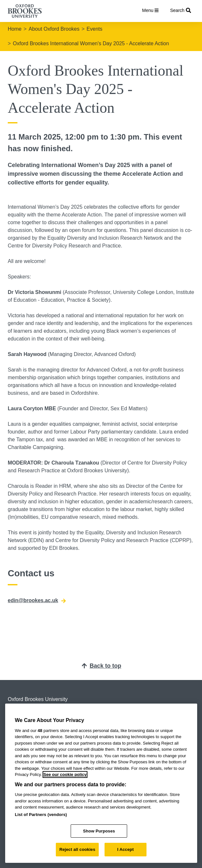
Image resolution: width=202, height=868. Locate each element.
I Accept (125, 849)
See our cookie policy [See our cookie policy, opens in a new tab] (65, 774)
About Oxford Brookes (54, 29)
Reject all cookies (77, 849)
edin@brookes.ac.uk (37, 601)
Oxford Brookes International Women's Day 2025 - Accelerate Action (91, 43)
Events (94, 29)
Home (15, 29)
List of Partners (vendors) (41, 815)
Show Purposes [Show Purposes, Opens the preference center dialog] (99, 831)
